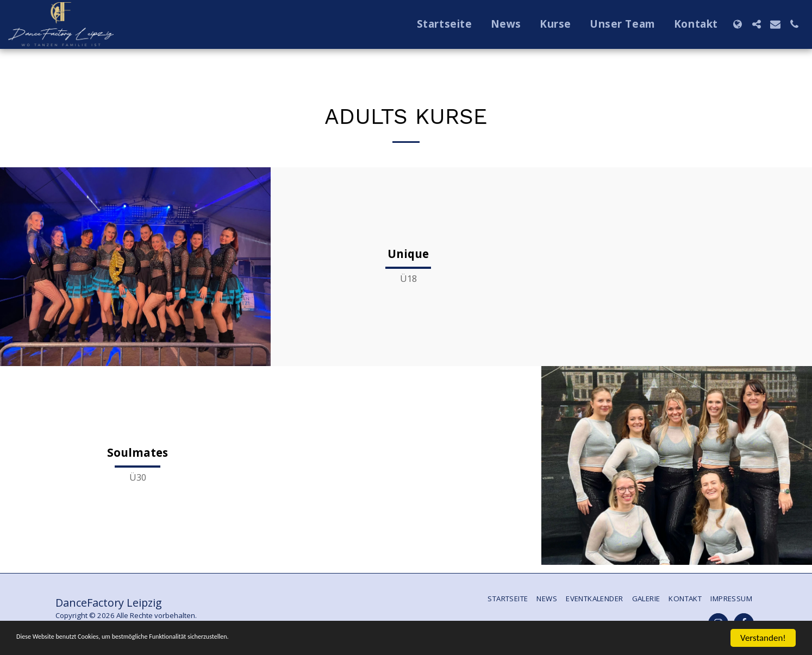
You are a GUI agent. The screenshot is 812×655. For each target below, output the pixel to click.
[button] (756, 24)
